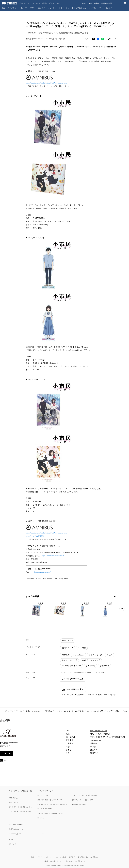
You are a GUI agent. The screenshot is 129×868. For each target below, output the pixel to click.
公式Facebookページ (16, 829)
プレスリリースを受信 (90, 3)
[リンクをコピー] (114, 39)
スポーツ (110, 8)
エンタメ (42, 8)
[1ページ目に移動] (115, 596)
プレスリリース (16, 711)
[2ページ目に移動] (116, 596)
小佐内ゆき (104, 666)
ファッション (66, 8)
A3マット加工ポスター (71, 666)
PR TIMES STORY (43, 795)
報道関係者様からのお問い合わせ (89, 857)
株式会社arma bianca (33, 711)
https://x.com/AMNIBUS (35, 536)
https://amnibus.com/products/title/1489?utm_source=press (47, 83)
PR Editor (41, 818)
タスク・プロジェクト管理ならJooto (85, 795)
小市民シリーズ (95, 655)
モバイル (24, 8)
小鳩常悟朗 (90, 666)
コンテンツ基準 (61, 857)
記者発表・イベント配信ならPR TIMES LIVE (52, 804)
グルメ (101, 8)
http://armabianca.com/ (42, 572)
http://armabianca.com (98, 731)
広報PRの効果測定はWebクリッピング (51, 813)
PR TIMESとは (14, 798)
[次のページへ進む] (122, 609)
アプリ (33, 8)
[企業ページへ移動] (8, 734)
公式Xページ (13, 839)
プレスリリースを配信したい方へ (20, 811)
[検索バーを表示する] (125, 3)
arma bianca (80, 655)
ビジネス (92, 8)
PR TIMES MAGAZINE (45, 809)
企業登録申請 (107, 3)
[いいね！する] (86, 39)
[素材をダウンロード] (110, 39)
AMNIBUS (66, 655)
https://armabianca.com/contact (53, 556)
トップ (4, 711)
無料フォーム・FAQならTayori (83, 800)
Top (4, 8)
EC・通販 (82, 648)
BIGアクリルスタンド (91, 660)
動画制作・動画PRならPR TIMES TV (50, 800)
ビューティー (53, 8)
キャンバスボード (69, 660)
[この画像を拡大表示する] (37, 610)
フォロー (7, 754)
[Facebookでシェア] (98, 39)
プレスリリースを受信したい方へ (20, 807)
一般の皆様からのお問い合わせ (75, 861)
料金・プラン (13, 802)
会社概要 (31, 857)
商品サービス (68, 640)
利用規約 (72, 857)
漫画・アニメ (68, 648)
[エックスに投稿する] (93, 39)
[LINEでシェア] (103, 39)
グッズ (109, 655)
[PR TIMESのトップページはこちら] (31, 3)
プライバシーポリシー (45, 857)
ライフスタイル (80, 8)
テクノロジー (13, 8)
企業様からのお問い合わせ (52, 861)
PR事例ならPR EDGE (79, 804)
